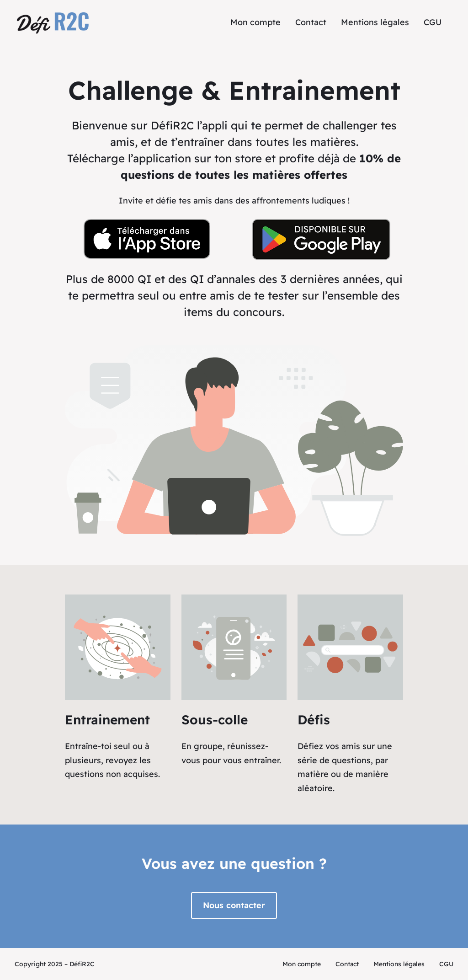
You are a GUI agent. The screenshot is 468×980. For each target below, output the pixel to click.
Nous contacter (234, 905)
